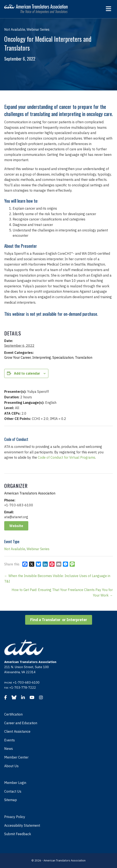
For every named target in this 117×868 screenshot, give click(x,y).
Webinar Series (38, 549)
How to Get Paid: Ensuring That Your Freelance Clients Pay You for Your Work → (62, 593)
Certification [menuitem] (13, 714)
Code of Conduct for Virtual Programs (67, 457)
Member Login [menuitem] (15, 783)
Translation (84, 357)
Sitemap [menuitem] (11, 800)
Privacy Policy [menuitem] (15, 817)
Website (16, 526)
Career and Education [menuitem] (21, 723)
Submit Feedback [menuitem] (18, 834)
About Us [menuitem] (11, 766)
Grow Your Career (18, 357)
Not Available (15, 549)
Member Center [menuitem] (16, 757)
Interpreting (42, 357)
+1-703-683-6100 (26, 682)
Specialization (63, 357)
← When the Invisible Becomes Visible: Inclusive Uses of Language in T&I (57, 579)
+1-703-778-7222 (23, 687)
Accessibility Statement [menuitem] (22, 825)
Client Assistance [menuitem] (17, 731)
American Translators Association (30, 493)
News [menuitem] (9, 749)
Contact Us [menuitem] (13, 791)
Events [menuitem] (10, 740)
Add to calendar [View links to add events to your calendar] (27, 373)
